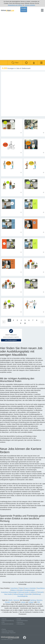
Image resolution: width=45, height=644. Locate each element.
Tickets (21, 588)
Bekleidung (37, 594)
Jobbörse (33, 592)
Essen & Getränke (30, 588)
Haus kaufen (8, 594)
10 (25, 323)
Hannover (16, 600)
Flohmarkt (40, 592)
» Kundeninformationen (7, 624)
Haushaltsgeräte (23, 596)
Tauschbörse (41, 588)
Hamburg (33, 600)
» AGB (3, 622)
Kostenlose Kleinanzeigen (9, 592)
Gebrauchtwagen (19, 594)
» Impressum (19, 622)
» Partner (3, 629)
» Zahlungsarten (20, 624)
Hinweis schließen (30, 5)
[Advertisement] (22, 37)
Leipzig (23, 602)
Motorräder (28, 594)
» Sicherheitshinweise (22, 621)
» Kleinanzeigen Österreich (8, 633)
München (39, 600)
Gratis (24, 9)
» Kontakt (19, 619)
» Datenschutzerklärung (7, 621)
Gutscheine (14, 588)
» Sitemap (4, 619)
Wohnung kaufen (24, 592)
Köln (39, 602)
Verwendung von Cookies (15, 5)
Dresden (8, 602)
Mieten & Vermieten (17, 590)
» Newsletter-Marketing (7, 631)
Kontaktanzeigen (30, 590)
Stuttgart (31, 602)
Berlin (11, 600)
